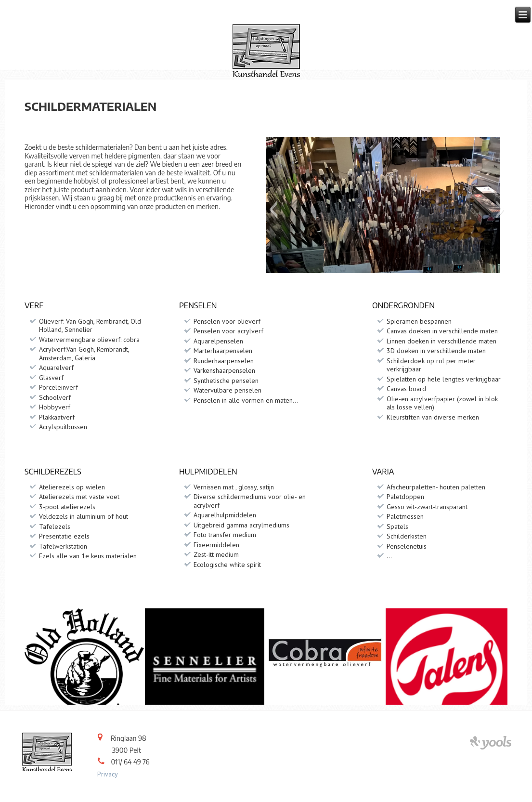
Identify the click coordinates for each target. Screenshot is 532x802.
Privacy (108, 774)
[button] (273, 210)
